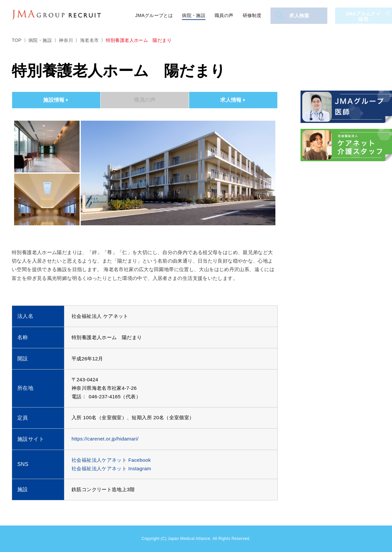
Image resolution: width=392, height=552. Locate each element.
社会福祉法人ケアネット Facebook (111, 460)
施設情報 (56, 100)
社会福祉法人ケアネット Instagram (111, 468)
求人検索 (293, 16)
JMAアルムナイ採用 (364, 16)
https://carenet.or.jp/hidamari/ (105, 439)
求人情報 (233, 100)
